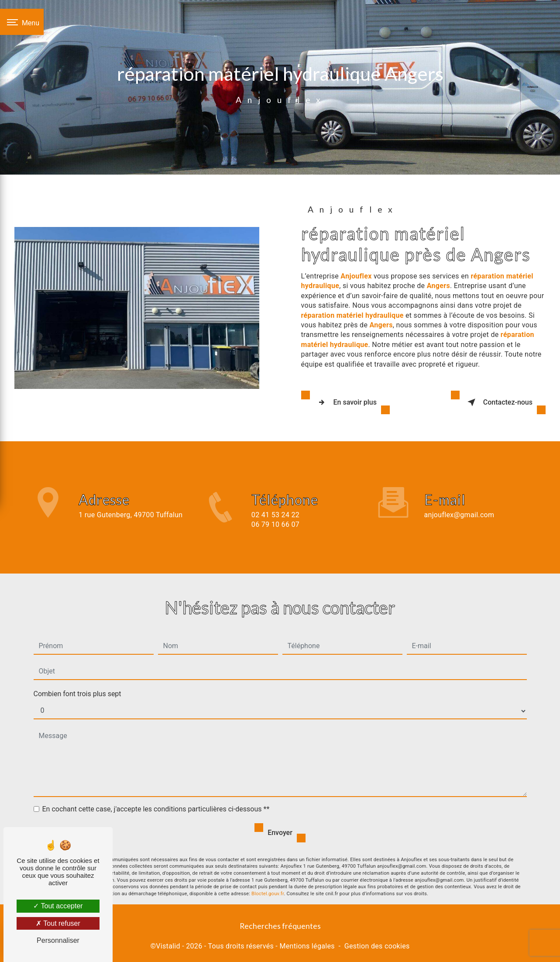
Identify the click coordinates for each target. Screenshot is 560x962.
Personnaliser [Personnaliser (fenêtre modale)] (58, 940)
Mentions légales (307, 943)
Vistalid (168, 943)
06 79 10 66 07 (275, 534)
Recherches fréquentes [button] (280, 923)
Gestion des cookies (377, 943)
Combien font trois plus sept (77, 678)
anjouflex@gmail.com (459, 499)
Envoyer (280, 816)
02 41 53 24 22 (275, 524)
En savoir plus (345, 401)
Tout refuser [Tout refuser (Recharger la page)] (58, 923)
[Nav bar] (22, 22)
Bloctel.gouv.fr (268, 878)
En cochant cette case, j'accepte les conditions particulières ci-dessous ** (156, 793)
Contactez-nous (498, 401)
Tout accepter (58, 906)
